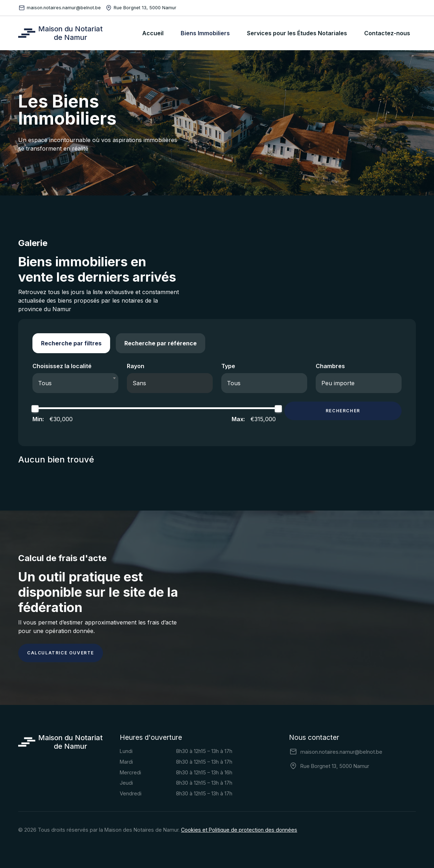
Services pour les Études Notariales (297, 33)
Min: (38, 419)
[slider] (35, 409)
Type (228, 366)
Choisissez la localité (62, 366)
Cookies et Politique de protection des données (239, 830)
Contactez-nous (387, 33)
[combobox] (75, 383)
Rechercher (343, 411)
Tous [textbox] (45, 383)
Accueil (153, 33)
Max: (238, 419)
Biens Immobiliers (205, 33)
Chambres (330, 366)
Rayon (136, 366)
